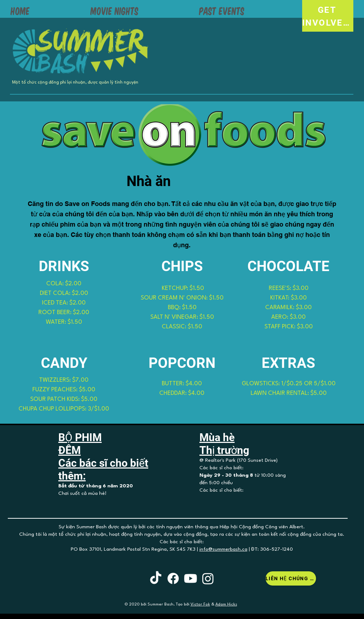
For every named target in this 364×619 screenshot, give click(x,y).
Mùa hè (217, 437)
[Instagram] (208, 578)
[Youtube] (191, 578)
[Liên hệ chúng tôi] (291, 578)
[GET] (328, 10)
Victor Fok (200, 605)
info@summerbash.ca (223, 549)
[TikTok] (156, 578)
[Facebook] (173, 578)
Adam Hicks (226, 605)
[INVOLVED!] (328, 23)
